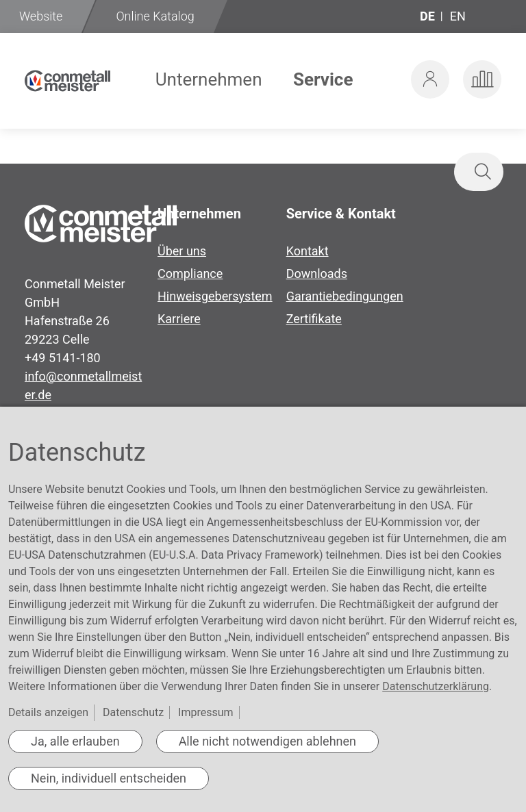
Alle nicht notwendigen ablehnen (267, 741)
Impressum (206, 712)
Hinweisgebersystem (215, 296)
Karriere (179, 319)
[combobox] (399, 172)
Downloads (317, 274)
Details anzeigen (48, 712)
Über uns (182, 251)
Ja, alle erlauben (75, 741)
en (458, 16)
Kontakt (308, 251)
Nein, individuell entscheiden (109, 778)
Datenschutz (133, 712)
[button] (430, 79)
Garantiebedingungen (345, 296)
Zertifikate (314, 319)
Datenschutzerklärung (436, 686)
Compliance (190, 274)
